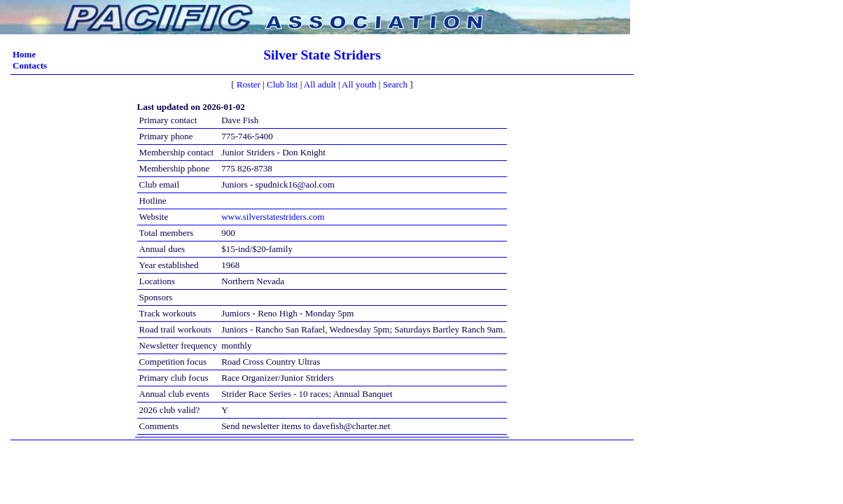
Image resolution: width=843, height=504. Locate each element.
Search (395, 84)
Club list (282, 84)
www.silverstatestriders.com (273, 217)
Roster (249, 84)
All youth (359, 84)
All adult (320, 84)
